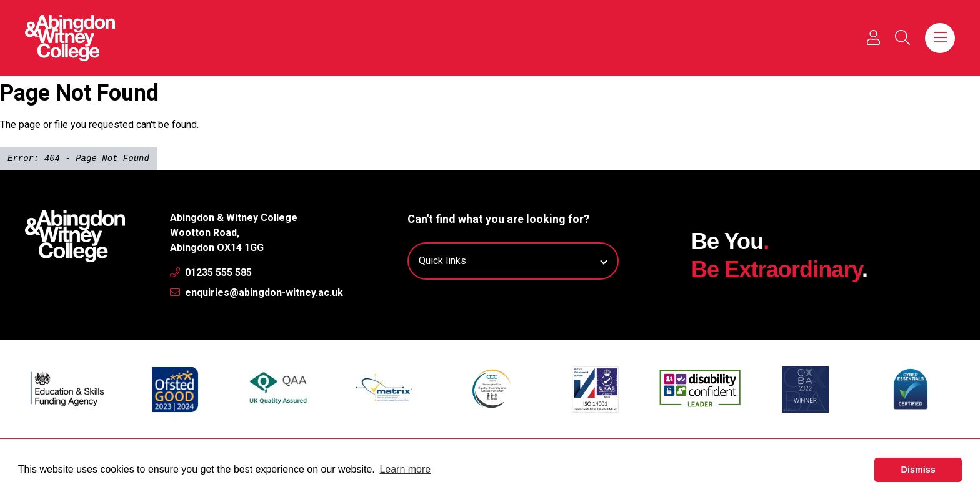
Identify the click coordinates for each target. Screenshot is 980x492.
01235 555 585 (211, 273)
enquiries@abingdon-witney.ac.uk (257, 293)
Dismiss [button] (918, 470)
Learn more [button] (405, 469)
